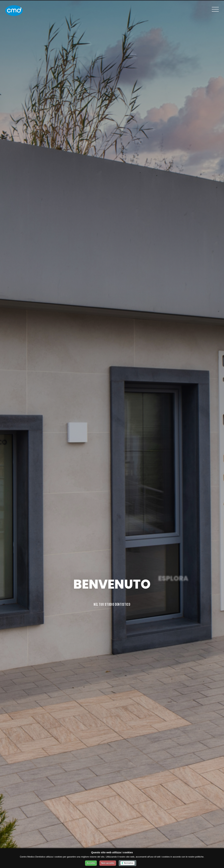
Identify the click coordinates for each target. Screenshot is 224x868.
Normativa (129, 863)
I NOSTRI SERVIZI (173, 604)
